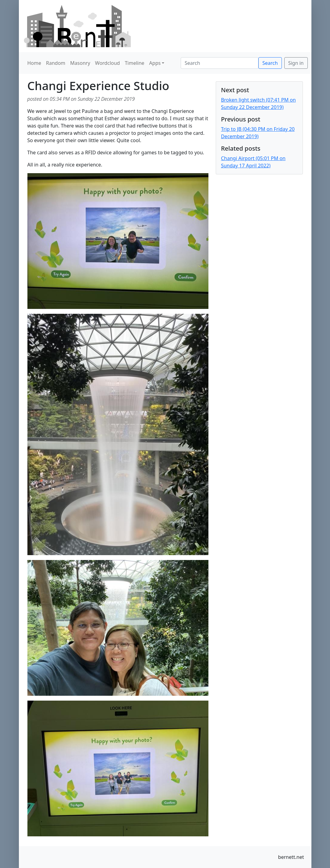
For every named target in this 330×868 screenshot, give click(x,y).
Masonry (80, 63)
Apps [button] (155, 63)
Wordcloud (108, 63)
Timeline (134, 63)
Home (34, 63)
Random (56, 63)
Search (270, 63)
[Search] (220, 63)
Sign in (296, 63)
